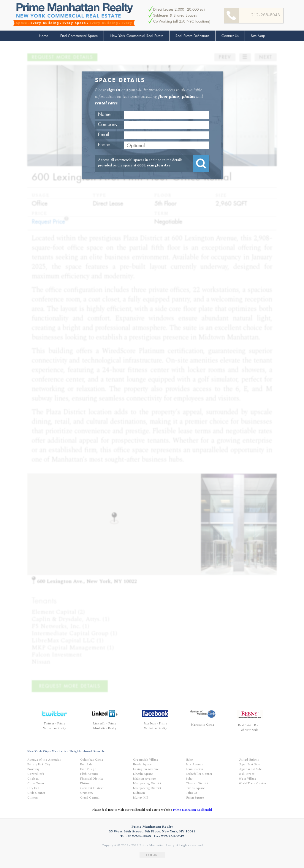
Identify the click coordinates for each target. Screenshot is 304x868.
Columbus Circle (92, 760)
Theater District (197, 783)
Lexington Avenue (146, 769)
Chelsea (33, 779)
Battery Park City (39, 764)
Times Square (195, 788)
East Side (86, 764)
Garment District (92, 788)
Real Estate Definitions (192, 36)
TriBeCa (191, 793)
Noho (189, 760)
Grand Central (90, 798)
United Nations (249, 760)
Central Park (36, 774)
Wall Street (247, 774)
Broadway (33, 769)
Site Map (258, 36)
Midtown (139, 793)
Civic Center (36, 793)
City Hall (33, 788)
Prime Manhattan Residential (193, 810)
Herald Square (142, 764)
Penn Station (194, 769)
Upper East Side (249, 764)
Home (43, 36)
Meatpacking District (147, 783)
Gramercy (87, 793)
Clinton (33, 798)
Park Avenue (195, 764)
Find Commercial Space (79, 36)
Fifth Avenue (89, 774)
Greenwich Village (146, 760)
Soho (189, 779)
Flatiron (85, 783)
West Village (248, 779)
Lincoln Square (143, 774)
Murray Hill (141, 798)
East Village (88, 769)
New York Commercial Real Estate (137, 36)
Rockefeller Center (199, 774)
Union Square (195, 798)
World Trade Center (252, 783)
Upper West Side (250, 769)
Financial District (92, 779)
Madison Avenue (144, 779)
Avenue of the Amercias (44, 760)
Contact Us (230, 36)
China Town (36, 783)
